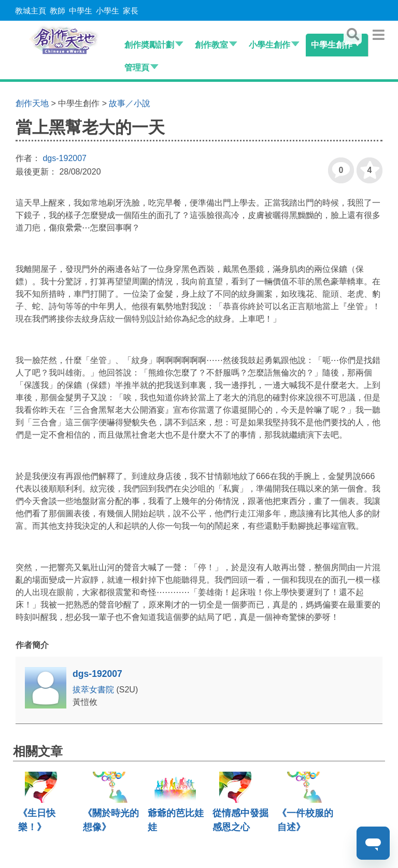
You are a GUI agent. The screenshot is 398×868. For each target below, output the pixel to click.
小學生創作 (269, 45)
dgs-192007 (65, 158)
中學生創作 (332, 45)
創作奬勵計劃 (149, 45)
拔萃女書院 (94, 690)
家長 (131, 11)
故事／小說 (130, 103)
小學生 (108, 11)
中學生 (81, 11)
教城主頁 (31, 11)
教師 (58, 11)
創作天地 (32, 103)
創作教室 (211, 45)
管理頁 (137, 68)
